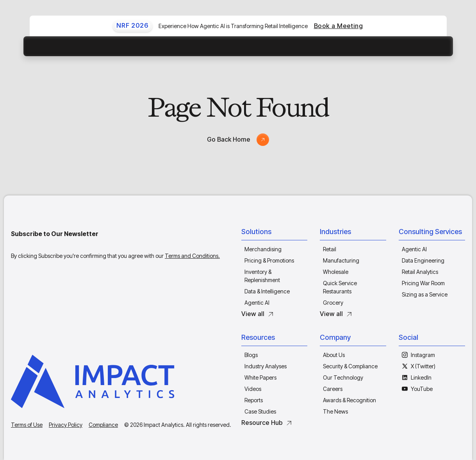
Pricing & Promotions (269, 260)
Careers (333, 389)
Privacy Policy (66, 425)
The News (335, 411)
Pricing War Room (423, 283)
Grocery (333, 303)
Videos (253, 389)
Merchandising (263, 249)
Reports (254, 400)
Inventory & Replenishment (262, 276)
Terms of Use (27, 425)
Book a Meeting (339, 26)
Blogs (251, 355)
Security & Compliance (350, 366)
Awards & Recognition (349, 400)
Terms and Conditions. (192, 256)
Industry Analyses (266, 366)
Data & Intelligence (267, 291)
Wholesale (336, 272)
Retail (330, 249)
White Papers (260, 377)
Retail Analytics (420, 272)
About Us (334, 355)
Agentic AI (257, 303)
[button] (275, 234)
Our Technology (343, 377)
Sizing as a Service (425, 294)
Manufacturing (341, 260)
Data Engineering (423, 260)
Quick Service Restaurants (340, 287)
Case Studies (260, 411)
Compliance (103, 425)
